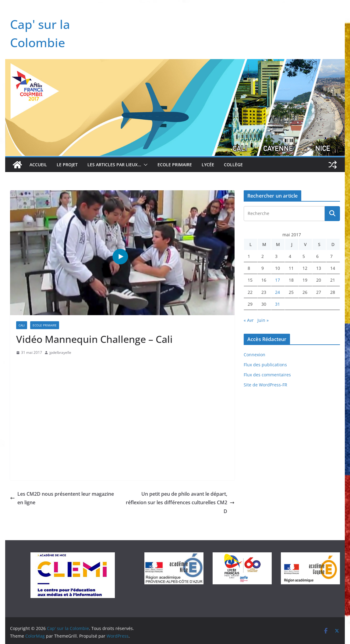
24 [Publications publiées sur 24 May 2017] (278, 292)
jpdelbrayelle (60, 352)
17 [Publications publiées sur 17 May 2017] (278, 280)
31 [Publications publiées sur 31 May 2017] (278, 304)
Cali (22, 325)
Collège (233, 165)
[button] (144, 165)
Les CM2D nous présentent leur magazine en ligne (62, 498)
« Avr (249, 320)
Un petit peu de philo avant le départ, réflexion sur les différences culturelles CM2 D (180, 503)
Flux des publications (265, 365)
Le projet (67, 165)
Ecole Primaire (175, 165)
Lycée (208, 165)
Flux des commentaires (267, 375)
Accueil (38, 165)
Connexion (255, 355)
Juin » (263, 320)
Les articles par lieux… (114, 165)
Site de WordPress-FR (265, 385)
